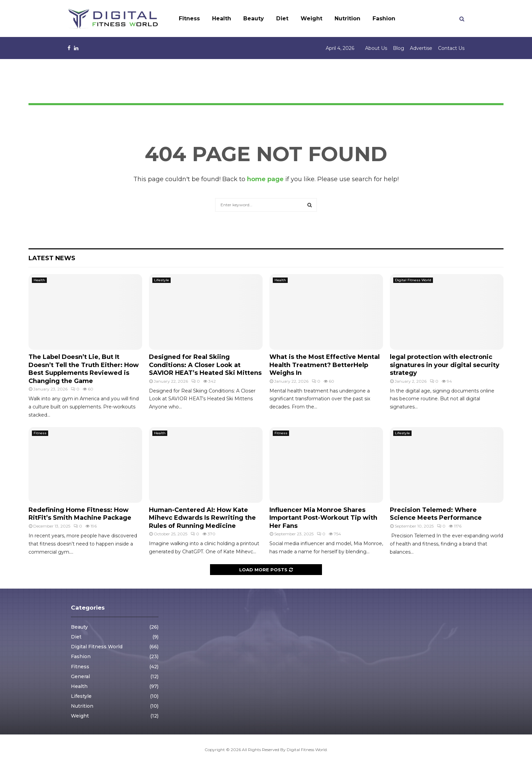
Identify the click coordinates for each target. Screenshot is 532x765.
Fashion (384, 18)
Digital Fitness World (413, 280)
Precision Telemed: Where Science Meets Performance (436, 514)
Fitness (189, 18)
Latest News (52, 258)
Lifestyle (161, 280)
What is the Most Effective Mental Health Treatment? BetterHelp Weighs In (325, 365)
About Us (376, 48)
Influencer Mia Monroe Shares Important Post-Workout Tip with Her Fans (323, 518)
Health (222, 18)
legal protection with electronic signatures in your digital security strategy (445, 365)
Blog (398, 48)
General (80, 676)
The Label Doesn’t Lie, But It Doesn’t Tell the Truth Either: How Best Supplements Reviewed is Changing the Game (84, 369)
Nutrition (347, 18)
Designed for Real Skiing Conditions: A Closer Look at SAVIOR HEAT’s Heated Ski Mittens (205, 365)
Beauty (254, 18)
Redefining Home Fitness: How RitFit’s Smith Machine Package (80, 514)
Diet (282, 18)
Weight (311, 18)
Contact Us (451, 48)
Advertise (421, 48)
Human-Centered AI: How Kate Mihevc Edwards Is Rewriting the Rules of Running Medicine (202, 518)
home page (265, 179)
